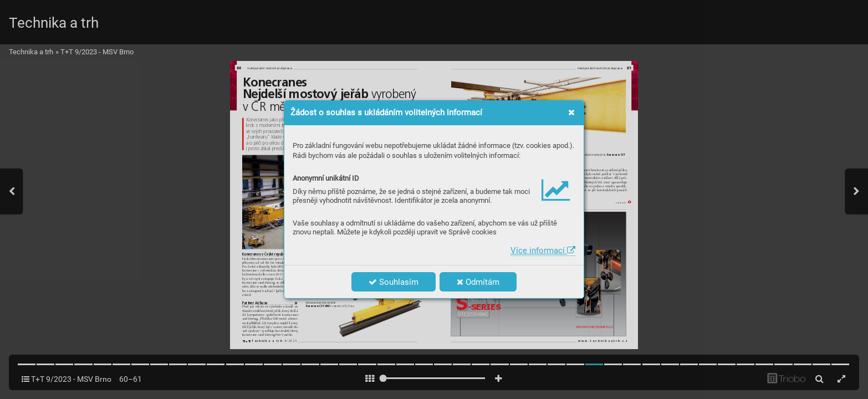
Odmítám (478, 282)
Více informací (543, 250)
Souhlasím (394, 282)
